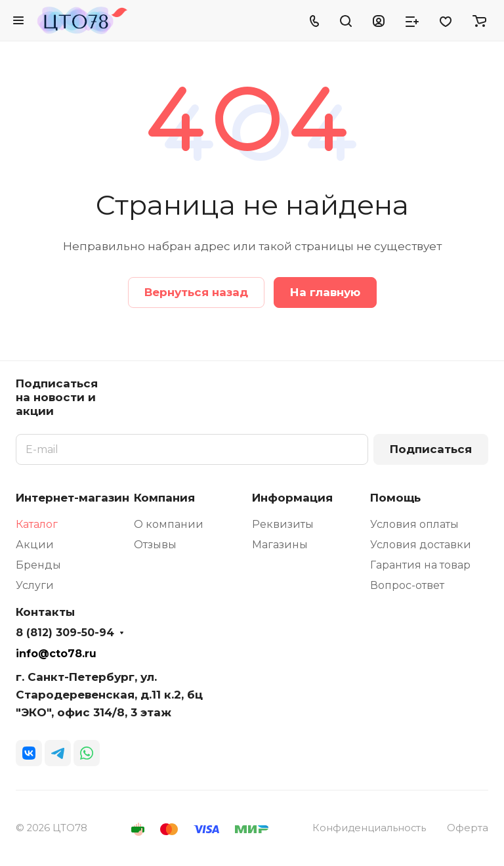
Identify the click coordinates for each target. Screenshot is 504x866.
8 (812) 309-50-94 (65, 633)
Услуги (35, 585)
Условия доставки (421, 545)
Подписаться (431, 449)
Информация (292, 498)
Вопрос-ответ (407, 585)
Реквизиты (283, 524)
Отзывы (155, 545)
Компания (164, 498)
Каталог (37, 524)
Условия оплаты (414, 524)
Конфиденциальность (369, 828)
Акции (35, 545)
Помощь (395, 498)
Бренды (38, 565)
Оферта (468, 828)
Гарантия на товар (420, 565)
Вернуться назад (196, 292)
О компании (169, 524)
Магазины (280, 545)
